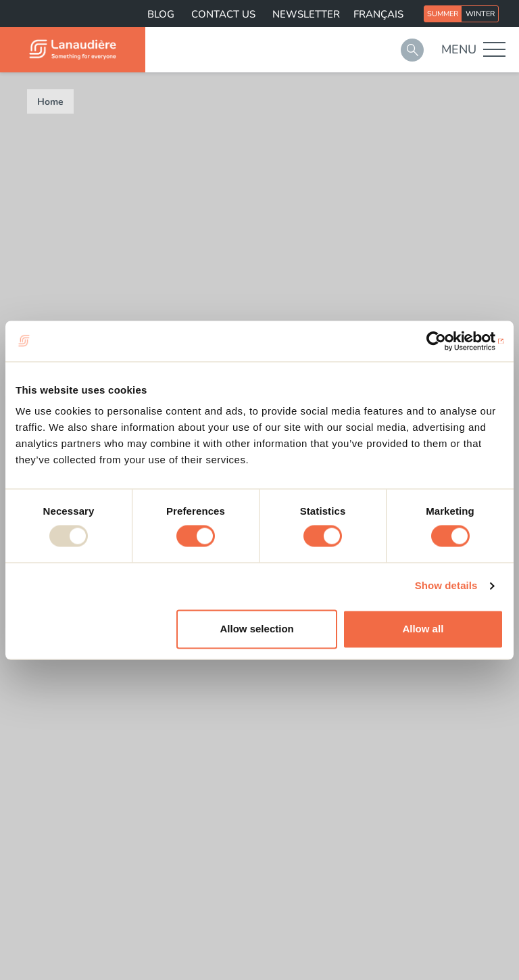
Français (378, 14)
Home (50, 102)
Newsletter (306, 14)
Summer (443, 14)
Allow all (423, 629)
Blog (161, 14)
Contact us (223, 14)
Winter (480, 14)
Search (412, 50)
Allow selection (257, 629)
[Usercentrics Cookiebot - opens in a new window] (444, 341)
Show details (446, 586)
